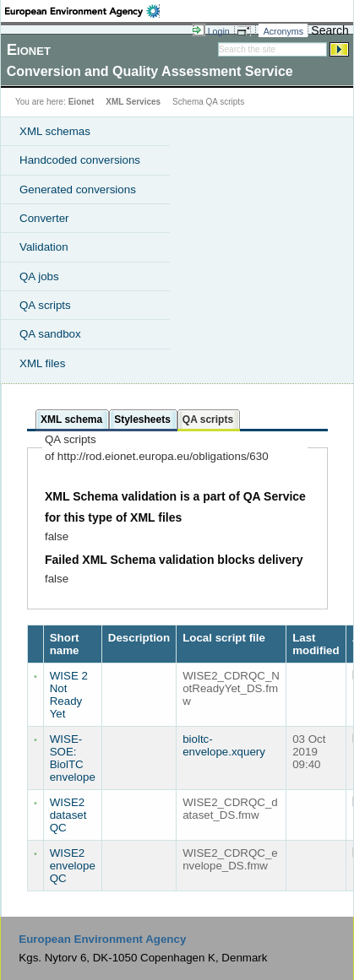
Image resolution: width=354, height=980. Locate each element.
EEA (82, 11)
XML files (42, 363)
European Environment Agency (102, 939)
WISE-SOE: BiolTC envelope (73, 758)
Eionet (82, 102)
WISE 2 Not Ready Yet (69, 695)
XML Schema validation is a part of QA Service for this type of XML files (175, 507)
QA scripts (45, 305)
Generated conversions (78, 190)
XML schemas (55, 131)
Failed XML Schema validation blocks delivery (174, 560)
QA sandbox (50, 334)
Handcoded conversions (80, 160)
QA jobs (39, 276)
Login (219, 31)
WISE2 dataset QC (68, 815)
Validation (44, 247)
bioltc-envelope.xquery (224, 745)
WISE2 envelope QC (73, 866)
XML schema (71, 420)
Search (329, 30)
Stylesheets (142, 420)
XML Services (133, 102)
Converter (44, 218)
